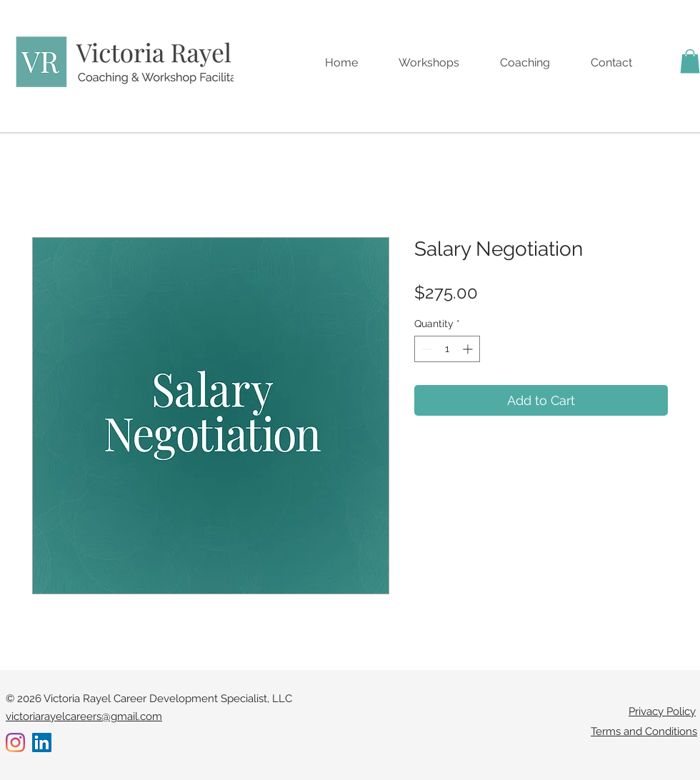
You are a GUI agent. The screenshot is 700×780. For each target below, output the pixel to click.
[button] (690, 61)
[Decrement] (425, 349)
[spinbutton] (447, 349)
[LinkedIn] (42, 742)
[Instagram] (15, 742)
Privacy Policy (662, 711)
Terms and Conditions (644, 731)
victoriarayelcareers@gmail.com (84, 716)
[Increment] (469, 349)
